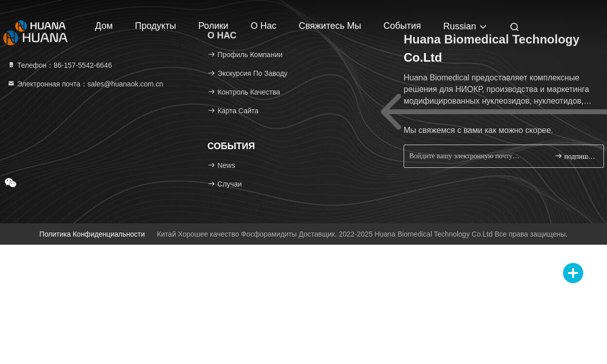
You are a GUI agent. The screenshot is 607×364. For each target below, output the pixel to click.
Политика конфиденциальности (92, 234)
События (402, 26)
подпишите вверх (575, 156)
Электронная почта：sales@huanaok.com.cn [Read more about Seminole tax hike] (85, 84)
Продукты (156, 26)
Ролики (213, 26)
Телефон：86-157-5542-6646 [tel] (59, 65)
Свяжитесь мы (330, 26)
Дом (104, 26)
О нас (263, 26)
